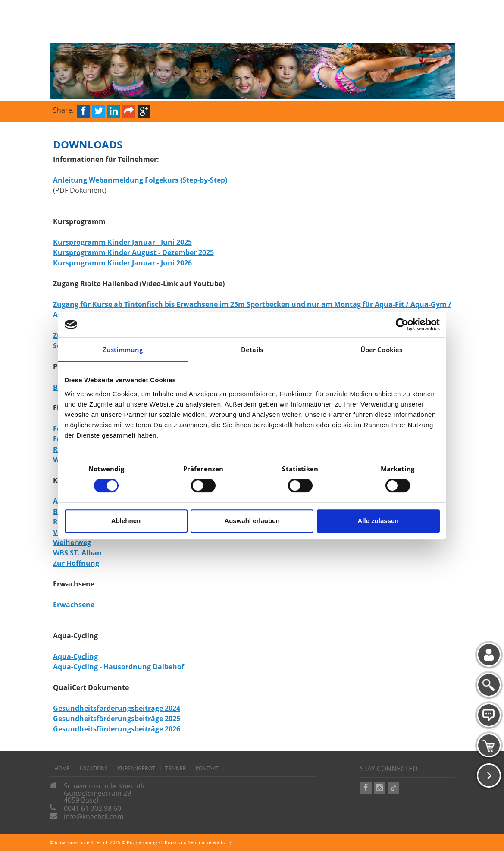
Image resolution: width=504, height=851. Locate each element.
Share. (63, 109)
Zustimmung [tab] (123, 350)
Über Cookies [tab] (381, 350)
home (62, 768)
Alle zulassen (378, 521)
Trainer (175, 768)
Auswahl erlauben (252, 521)
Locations (94, 768)
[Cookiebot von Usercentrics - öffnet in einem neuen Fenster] (402, 325)
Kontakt (207, 768)
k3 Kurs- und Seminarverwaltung (195, 842)
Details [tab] (252, 350)
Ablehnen (126, 521)
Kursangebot (136, 768)
